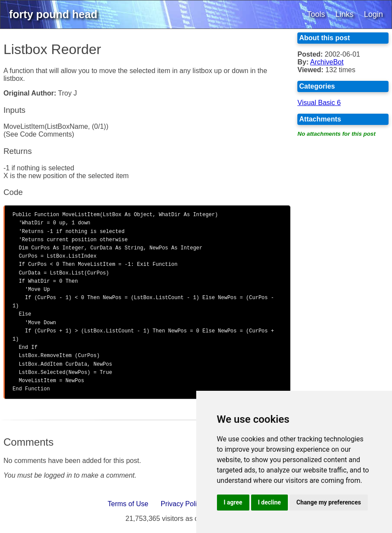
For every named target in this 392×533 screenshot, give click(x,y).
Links (344, 14)
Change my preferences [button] (329, 502)
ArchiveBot (327, 62)
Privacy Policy (182, 504)
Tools (316, 14)
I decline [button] (269, 502)
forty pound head (53, 14)
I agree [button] (233, 502)
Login (373, 14)
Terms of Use (128, 504)
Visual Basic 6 (319, 103)
